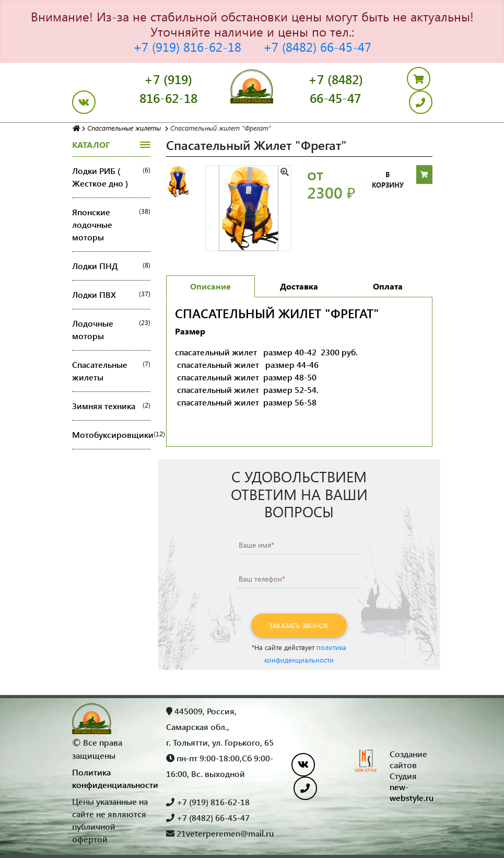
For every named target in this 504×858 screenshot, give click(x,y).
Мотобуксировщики (111, 435)
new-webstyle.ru (412, 792)
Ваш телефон (262, 579)
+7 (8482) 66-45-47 (317, 47)
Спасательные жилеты (111, 371)
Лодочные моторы (111, 330)
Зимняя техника (111, 406)
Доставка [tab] (299, 286)
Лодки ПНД (111, 266)
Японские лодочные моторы (111, 225)
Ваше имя (256, 545)
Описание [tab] (210, 286)
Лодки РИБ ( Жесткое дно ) (111, 177)
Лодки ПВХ (111, 295)
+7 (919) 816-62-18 (187, 47)
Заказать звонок (299, 625)
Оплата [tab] (388, 286)
